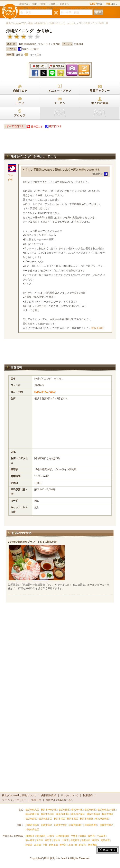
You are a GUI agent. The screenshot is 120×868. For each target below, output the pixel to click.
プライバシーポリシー (14, 800)
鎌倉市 (83, 836)
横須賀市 (41, 836)
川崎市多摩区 (91, 825)
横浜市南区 (90, 810)
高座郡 (38, 845)
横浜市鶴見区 (32, 810)
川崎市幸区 (47, 825)
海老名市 (86, 840)
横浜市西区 (64, 810)
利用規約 (88, 795)
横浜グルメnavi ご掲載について (19, 795)
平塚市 (74, 836)
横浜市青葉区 (87, 819)
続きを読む (98, 328)
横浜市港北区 (63, 814)
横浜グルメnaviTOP (16, 23)
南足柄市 (105, 840)
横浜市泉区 (72, 819)
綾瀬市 (29, 845)
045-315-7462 (45, 392)
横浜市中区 (41, 23)
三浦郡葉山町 (62, 836)
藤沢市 (91, 836)
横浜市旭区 (108, 814)
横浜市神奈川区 (49, 810)
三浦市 (51, 836)
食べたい (57, 66)
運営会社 (36, 800)
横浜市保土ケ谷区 (107, 810)
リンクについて (70, 795)
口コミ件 (35, 55)
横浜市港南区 (93, 814)
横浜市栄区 (60, 819)
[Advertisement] (60, 142)
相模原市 (30, 836)
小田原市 (101, 836)
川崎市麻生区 (32, 829)
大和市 (65, 840)
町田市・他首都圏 (88, 845)
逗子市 (40, 840)
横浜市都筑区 (102, 819)
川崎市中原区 (61, 825)
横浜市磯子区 (32, 814)
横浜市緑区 (31, 819)
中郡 (45, 845)
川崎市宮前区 (107, 825)
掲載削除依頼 (49, 795)
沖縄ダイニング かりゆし (63, 23)
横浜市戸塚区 (78, 814)
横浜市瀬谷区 (45, 819)
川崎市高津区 (76, 825)
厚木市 (57, 840)
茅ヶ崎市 (30, 840)
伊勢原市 (75, 840)
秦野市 (48, 840)
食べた (39, 66)
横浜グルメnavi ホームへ (59, 800)
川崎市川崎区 (32, 825)
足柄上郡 (53, 845)
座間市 (96, 840)
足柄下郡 (73, 845)
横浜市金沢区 (48, 814)
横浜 (31, 23)
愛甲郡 (63, 845)
